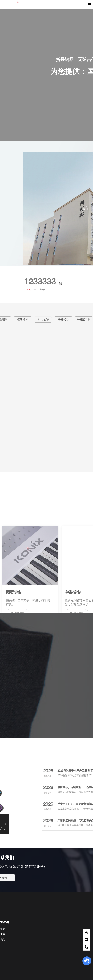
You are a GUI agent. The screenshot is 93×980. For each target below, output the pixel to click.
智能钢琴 (23, 316)
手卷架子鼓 (84, 316)
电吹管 (43, 317)
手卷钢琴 (63, 316)
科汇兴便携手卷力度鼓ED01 (29, 387)
